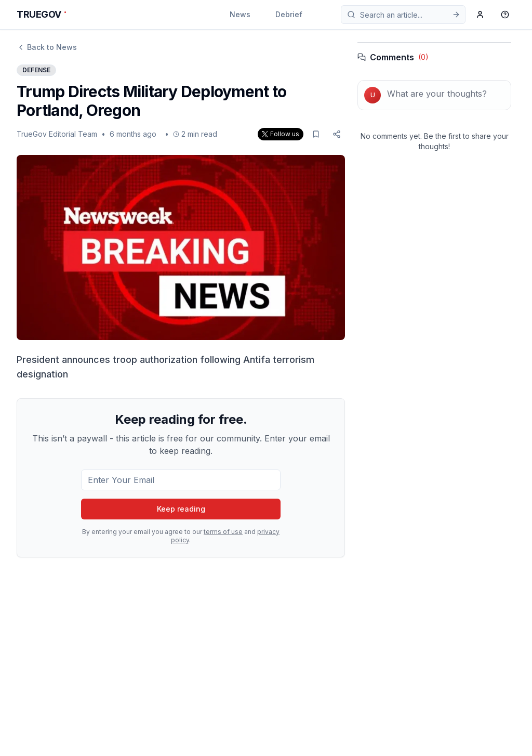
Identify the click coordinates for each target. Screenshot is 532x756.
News (240, 14)
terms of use (223, 532)
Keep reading (181, 509)
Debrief (289, 14)
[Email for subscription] (181, 480)
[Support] (505, 15)
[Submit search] (456, 15)
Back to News (47, 47)
